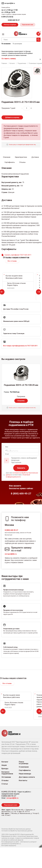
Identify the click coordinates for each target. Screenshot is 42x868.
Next (39, 292)
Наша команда (25, 774)
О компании (24, 767)
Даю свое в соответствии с (22, 475)
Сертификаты (25, 770)
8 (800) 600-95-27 (11, 530)
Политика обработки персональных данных (16, 829)
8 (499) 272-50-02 (9, 792)
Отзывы (5, 780)
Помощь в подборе (10, 25)
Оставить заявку (9, 59)
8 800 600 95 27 (14, 20)
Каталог (5, 762)
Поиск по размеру (24, 763)
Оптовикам (6, 777)
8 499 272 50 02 (7, 17)
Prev (3, 712)
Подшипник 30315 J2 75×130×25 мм (21, 385)
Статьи (5, 784)
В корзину (21, 401)
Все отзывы (12, 261)
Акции (4, 765)
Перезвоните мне (28, 25)
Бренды (5, 769)
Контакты (23, 780)
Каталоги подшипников (7, 773)
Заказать (21, 468)
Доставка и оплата (27, 777)
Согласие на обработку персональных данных (17, 831)
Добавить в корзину (12, 117)
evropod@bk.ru (11, 554)
